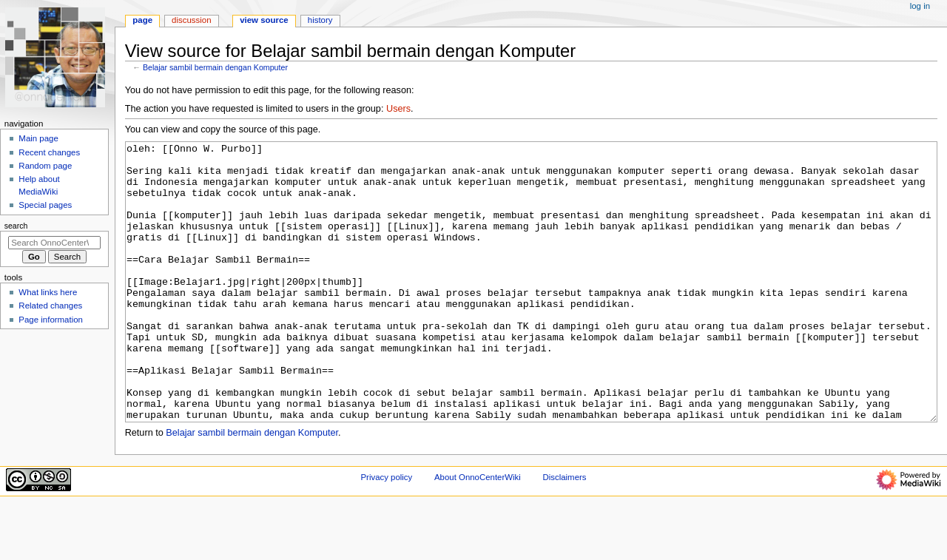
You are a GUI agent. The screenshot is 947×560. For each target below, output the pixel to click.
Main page (38, 138)
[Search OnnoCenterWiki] (54, 243)
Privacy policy (386, 533)
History (320, 20)
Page (142, 20)
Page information (51, 320)
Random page (45, 166)
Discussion (191, 20)
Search (16, 226)
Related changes (50, 306)
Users (398, 109)
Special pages (45, 205)
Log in (920, 6)
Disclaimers (564, 533)
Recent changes (49, 152)
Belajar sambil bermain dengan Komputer (215, 67)
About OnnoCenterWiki (478, 533)
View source (264, 20)
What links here (48, 292)
